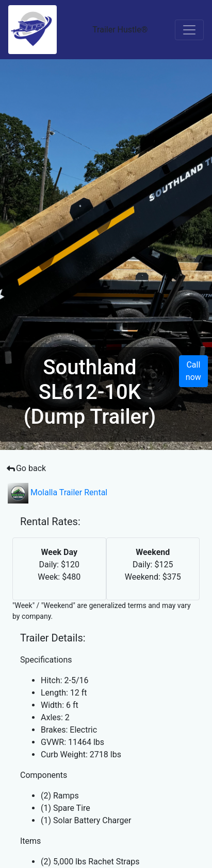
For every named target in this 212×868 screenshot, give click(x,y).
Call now (193, 371)
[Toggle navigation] (189, 30)
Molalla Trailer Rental (58, 492)
